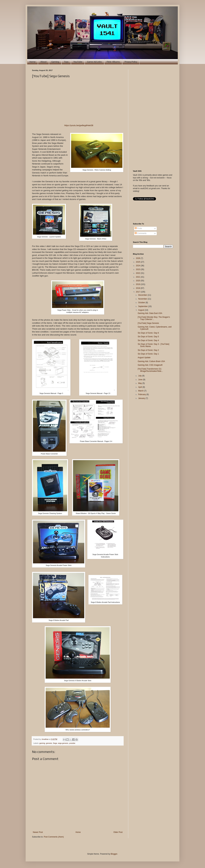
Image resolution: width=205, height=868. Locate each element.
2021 (138, 277)
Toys (66, 62)
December (143, 295)
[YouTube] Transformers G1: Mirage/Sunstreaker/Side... (150, 370)
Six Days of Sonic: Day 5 (148, 337)
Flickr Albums (113, 62)
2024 (138, 266)
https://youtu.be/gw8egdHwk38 (79, 125)
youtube (72, 743)
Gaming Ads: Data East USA (150, 313)
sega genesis (63, 743)
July (140, 376)
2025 (138, 262)
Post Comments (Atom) (54, 837)
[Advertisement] (153, 117)
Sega (55, 743)
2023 (138, 269)
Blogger (114, 854)
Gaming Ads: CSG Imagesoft (150, 365)
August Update (144, 358)
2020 (138, 281)
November (143, 299)
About (43, 62)
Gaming (55, 62)
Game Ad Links (94, 62)
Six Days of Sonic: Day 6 (148, 333)
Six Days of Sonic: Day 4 (148, 340)
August (141, 310)
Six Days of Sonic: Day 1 (148, 354)
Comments (141, 233)
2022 (138, 273)
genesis (49, 743)
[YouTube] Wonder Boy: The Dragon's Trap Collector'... (154, 318)
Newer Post (38, 832)
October (142, 303)
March (141, 391)
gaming (42, 743)
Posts (138, 228)
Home (33, 62)
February (142, 394)
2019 (138, 284)
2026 (138, 258)
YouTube (78, 62)
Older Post (118, 832)
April (140, 387)
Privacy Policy (131, 62)
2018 (138, 288)
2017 (138, 292)
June (141, 380)
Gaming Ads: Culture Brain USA (151, 361)
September (143, 306)
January (142, 398)
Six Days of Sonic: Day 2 (148, 350)
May (140, 383)
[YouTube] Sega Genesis (148, 323)
